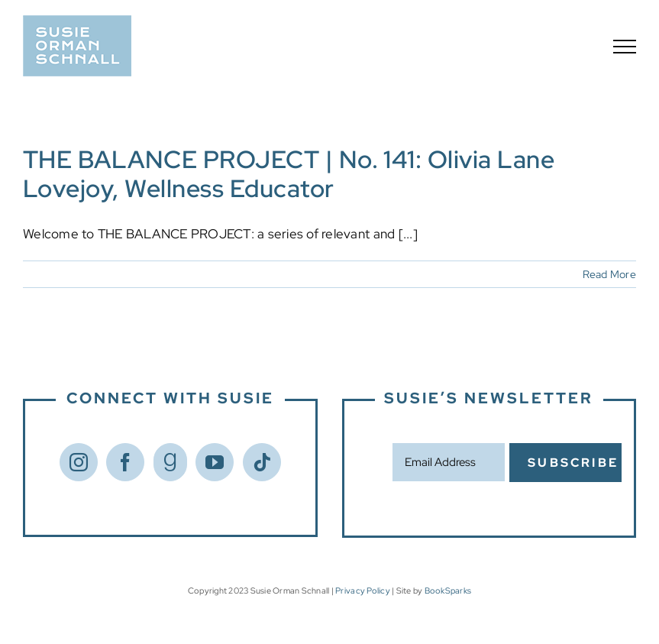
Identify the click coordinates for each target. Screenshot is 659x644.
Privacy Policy (363, 591)
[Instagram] (79, 462)
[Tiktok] (262, 462)
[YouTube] (215, 462)
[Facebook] (125, 462)
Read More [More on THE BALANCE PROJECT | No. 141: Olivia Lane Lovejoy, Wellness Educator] (609, 274)
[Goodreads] (170, 462)
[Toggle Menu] (625, 47)
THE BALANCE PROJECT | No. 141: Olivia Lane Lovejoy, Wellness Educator (289, 174)
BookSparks (448, 591)
